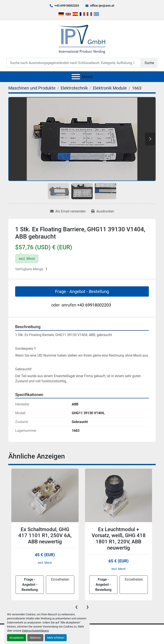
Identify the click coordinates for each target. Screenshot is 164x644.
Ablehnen (35, 638)
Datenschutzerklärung (35, 631)
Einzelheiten (60, 579)
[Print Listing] (103, 211)
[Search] (74, 63)
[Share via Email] (68, 211)
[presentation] (76, 607)
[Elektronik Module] (110, 88)
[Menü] (76, 77)
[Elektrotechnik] (74, 88)
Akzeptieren (17, 638)
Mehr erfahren (56, 638)
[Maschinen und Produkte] (32, 88)
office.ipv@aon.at (102, 6)
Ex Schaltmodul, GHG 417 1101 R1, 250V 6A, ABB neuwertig (45, 536)
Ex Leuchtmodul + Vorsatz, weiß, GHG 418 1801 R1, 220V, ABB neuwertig (119, 539)
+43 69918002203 (67, 6)
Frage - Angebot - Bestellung (82, 291)
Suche (149, 63)
